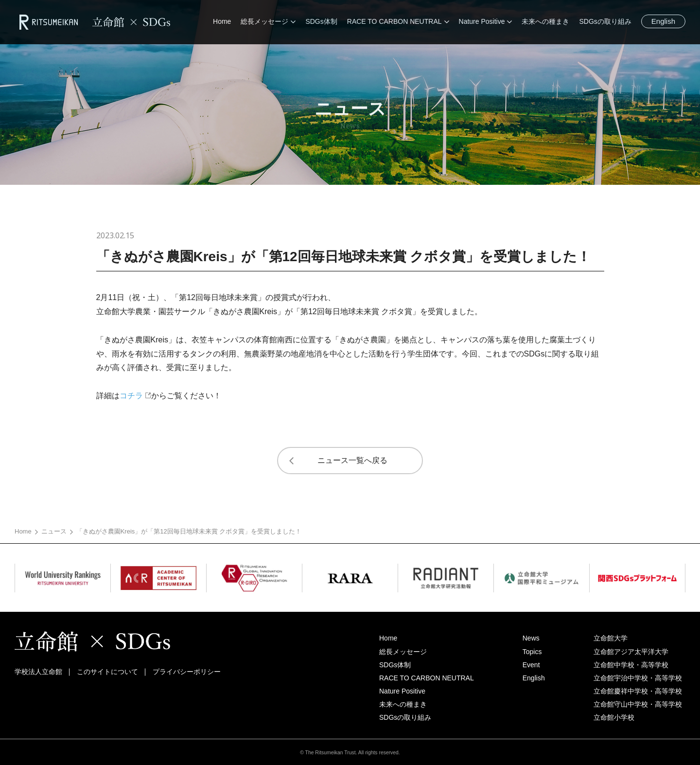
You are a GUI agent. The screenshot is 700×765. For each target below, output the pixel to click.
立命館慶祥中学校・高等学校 (638, 691)
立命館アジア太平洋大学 (631, 652)
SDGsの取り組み (405, 717)
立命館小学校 (614, 717)
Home (23, 531)
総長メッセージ (403, 652)
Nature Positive (402, 691)
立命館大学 (611, 638)
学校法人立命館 (38, 672)
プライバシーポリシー (187, 672)
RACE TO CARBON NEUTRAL (427, 678)
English (663, 21)
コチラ (131, 396)
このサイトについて (107, 672)
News (531, 638)
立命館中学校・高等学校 (631, 665)
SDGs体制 (395, 665)
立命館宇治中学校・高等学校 (638, 678)
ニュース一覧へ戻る (352, 460)
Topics (532, 652)
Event (531, 665)
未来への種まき (403, 704)
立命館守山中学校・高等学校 (638, 704)
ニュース (54, 531)
